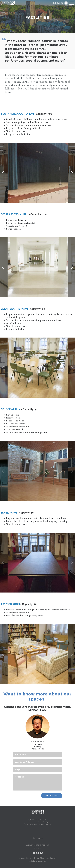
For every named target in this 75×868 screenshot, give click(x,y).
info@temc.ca (45, 824)
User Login (38, 838)
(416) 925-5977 (30, 824)
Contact (37, 848)
